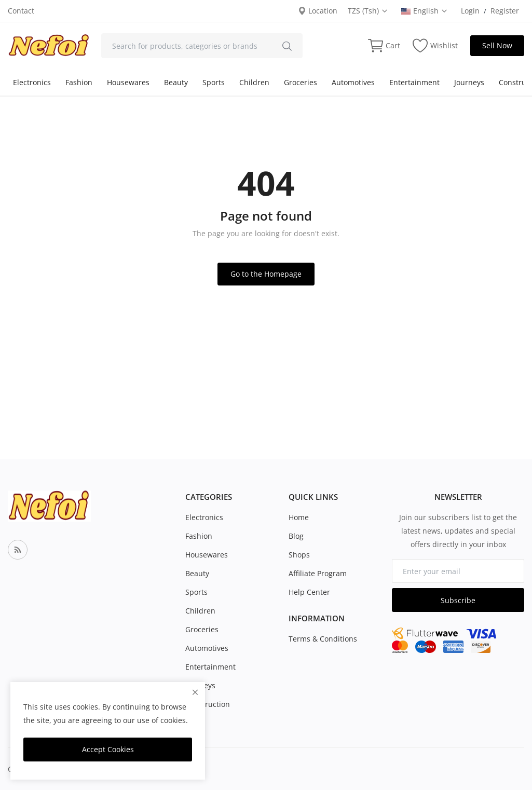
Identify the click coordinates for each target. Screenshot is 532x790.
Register (505, 11)
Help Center (309, 592)
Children (254, 82)
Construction (208, 704)
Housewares (128, 82)
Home (299, 517)
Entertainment (414, 82)
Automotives (353, 82)
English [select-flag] (425, 11)
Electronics (32, 82)
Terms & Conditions (323, 639)
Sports (214, 82)
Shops (299, 555)
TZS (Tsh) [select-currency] (368, 11)
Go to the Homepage (266, 274)
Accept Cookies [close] (108, 749)
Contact (21, 11)
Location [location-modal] (318, 11)
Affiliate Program (318, 573)
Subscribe (458, 600)
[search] (287, 46)
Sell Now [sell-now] (497, 45)
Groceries (301, 82)
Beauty (176, 82)
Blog (296, 536)
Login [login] (470, 11)
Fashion (79, 82)
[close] (195, 692)
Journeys (469, 82)
